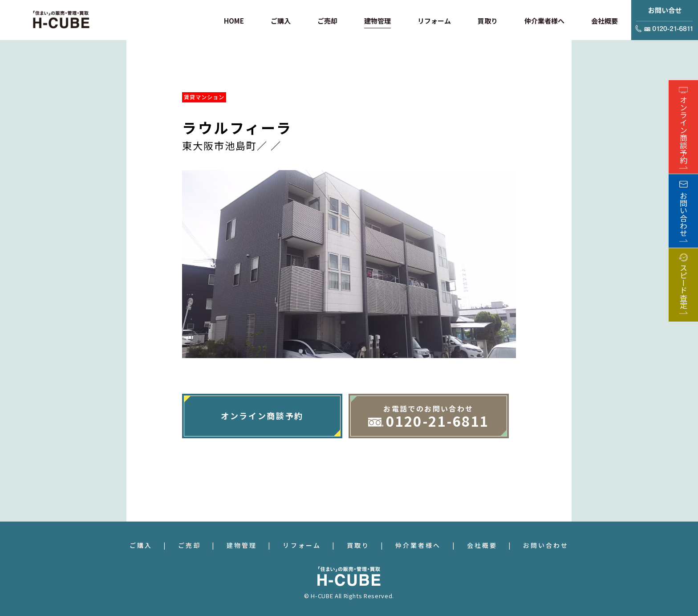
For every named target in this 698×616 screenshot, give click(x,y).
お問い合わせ (546, 545)
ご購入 (141, 545)
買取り (358, 545)
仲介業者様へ (418, 545)
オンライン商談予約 (262, 416)
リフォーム (302, 545)
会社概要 (482, 545)
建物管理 (242, 545)
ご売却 (189, 545)
